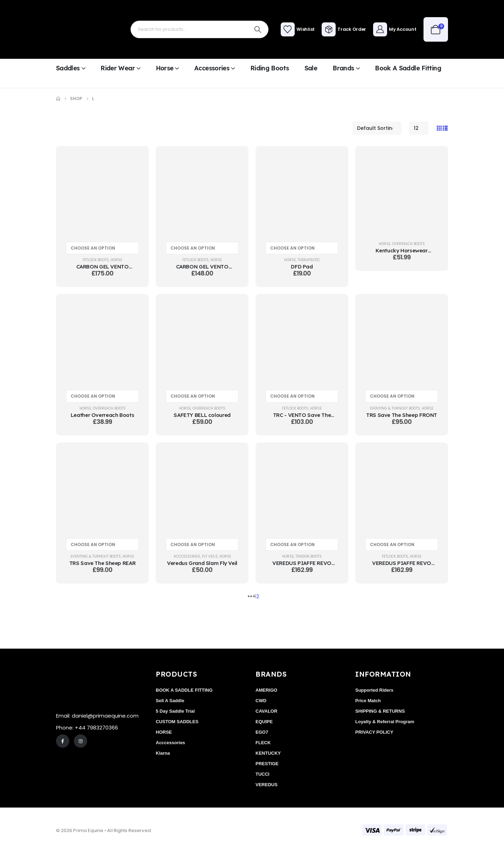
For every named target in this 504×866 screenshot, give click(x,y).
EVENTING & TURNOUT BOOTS (395, 408)
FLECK (263, 743)
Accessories (212, 68)
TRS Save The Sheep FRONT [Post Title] (402, 415)
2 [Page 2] (258, 596)
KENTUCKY (268, 753)
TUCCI (262, 774)
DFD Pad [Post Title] (302, 267)
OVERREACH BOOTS (408, 244)
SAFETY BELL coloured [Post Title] (202, 415)
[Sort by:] (377, 128)
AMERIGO (266, 690)
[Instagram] (80, 741)
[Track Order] (344, 29)
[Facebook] (63, 741)
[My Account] (395, 29)
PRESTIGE (267, 764)
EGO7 (262, 732)
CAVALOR (266, 711)
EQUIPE (264, 722)
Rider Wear (118, 68)
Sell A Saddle (170, 701)
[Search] (258, 29)
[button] (439, 128)
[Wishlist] (298, 29)
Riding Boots (269, 68)
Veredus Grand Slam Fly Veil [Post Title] (202, 563)
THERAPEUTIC (309, 260)
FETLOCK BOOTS (96, 260)
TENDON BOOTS (309, 556)
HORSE (116, 260)
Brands (343, 68)
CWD (261, 701)
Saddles (68, 68)
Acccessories (187, 556)
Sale (311, 68)
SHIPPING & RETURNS (380, 711)
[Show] (419, 128)
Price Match (368, 701)
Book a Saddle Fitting (408, 68)
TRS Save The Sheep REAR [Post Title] (102, 563)
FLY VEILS (210, 556)
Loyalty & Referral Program (385, 722)
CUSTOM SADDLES (177, 722)
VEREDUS (267, 785)
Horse (165, 68)
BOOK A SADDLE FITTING (184, 690)
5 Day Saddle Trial (175, 711)
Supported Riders (374, 690)
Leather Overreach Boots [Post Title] (102, 415)
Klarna (163, 753)
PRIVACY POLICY (374, 732)
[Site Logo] (79, 29)
